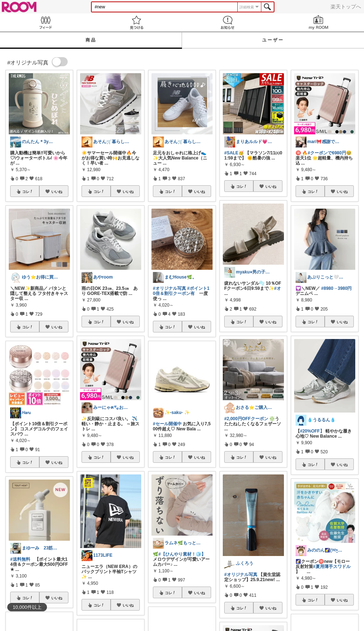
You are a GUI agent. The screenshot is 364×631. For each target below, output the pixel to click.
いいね (57, 192)
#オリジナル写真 (169, 288)
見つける (136, 22)
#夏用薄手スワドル (332, 567)
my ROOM (318, 22)
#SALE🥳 (234, 153)
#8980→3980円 (336, 288)
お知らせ (227, 22)
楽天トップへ (346, 7)
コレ (28, 192)
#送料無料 (20, 559)
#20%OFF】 (312, 431)
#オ (278, 288)
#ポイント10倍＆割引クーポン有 (181, 291)
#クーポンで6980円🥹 (329, 153)
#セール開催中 (167, 424)
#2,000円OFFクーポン (246, 419)
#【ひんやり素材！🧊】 (182, 554)
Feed (45, 22)
